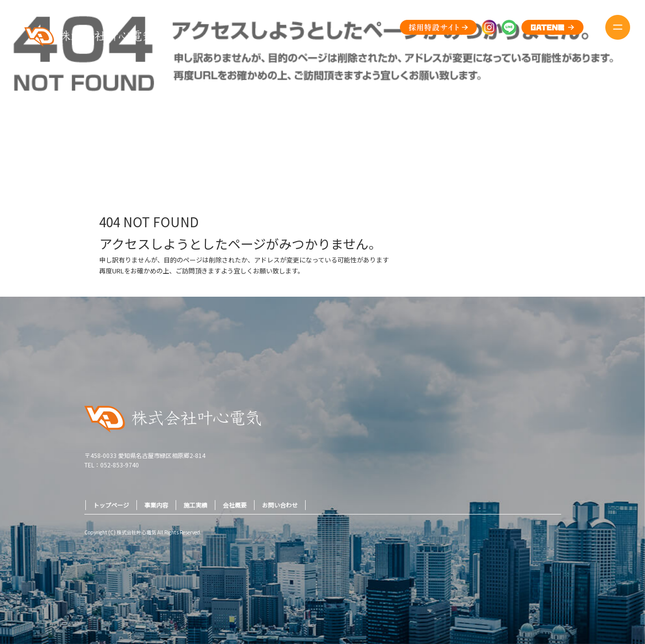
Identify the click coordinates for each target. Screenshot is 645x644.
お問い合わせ (280, 505)
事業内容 (156, 505)
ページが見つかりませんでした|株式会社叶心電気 (577, 148)
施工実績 (195, 505)
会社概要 (235, 505)
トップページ (111, 505)
